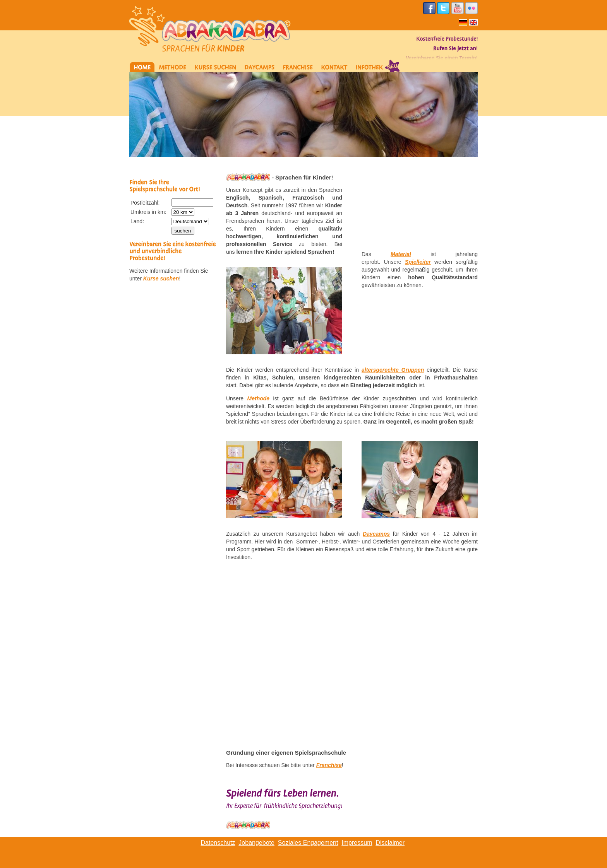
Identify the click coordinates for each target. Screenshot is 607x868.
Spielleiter (418, 262)
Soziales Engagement (308, 843)
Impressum (357, 843)
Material (401, 254)
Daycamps (376, 534)
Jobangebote (256, 843)
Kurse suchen (161, 279)
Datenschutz (218, 843)
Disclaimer (390, 843)
